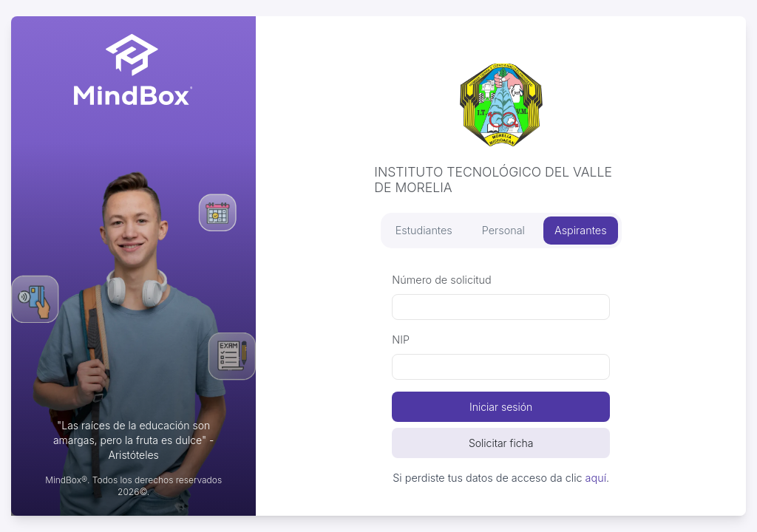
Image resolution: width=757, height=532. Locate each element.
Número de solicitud (441, 280)
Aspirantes (581, 230)
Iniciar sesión (501, 407)
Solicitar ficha (501, 443)
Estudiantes (424, 230)
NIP (401, 340)
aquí (596, 478)
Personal (503, 230)
